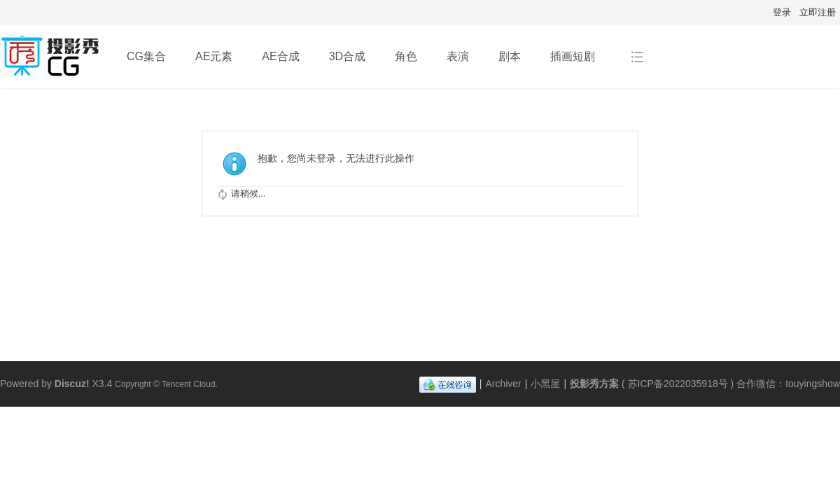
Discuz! (72, 384)
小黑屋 (545, 384)
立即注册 (818, 12)
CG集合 (146, 56)
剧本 (510, 56)
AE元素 (214, 56)
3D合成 (347, 56)
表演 (458, 56)
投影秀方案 (594, 384)
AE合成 (280, 56)
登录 (782, 12)
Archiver (503, 384)
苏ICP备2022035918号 (678, 384)
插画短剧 (573, 56)
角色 (406, 56)
